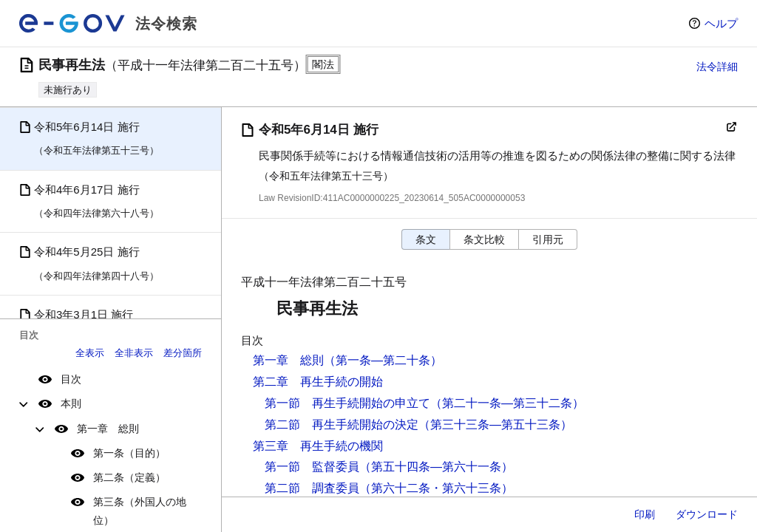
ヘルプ (721, 23)
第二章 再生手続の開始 (318, 382)
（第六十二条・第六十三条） (436, 488)
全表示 (90, 353)
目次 (71, 379)
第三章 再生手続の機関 (318, 446)
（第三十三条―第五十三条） (495, 424)
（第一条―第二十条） (383, 360)
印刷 (645, 514)
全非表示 (134, 353)
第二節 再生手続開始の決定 (342, 424)
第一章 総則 (108, 429)
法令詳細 (717, 66)
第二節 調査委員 (312, 488)
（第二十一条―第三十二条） (507, 403)
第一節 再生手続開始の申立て (347, 403)
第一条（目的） (129, 453)
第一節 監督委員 (312, 467)
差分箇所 (183, 353)
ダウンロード (707, 514)
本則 (71, 403)
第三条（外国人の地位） (140, 511)
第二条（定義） (129, 477)
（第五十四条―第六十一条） (436, 467)
